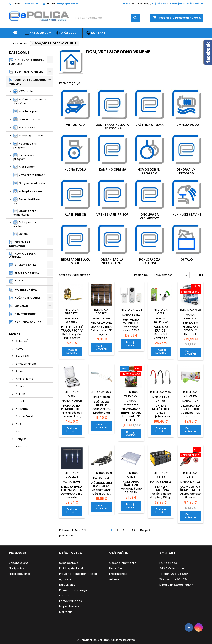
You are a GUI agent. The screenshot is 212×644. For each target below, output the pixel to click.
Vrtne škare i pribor (29, 175)
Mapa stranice (69, 606)
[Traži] (106, 18)
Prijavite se (159, 3)
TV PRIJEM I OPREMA (26, 72)
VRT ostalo (23, 91)
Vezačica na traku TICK (190, 407)
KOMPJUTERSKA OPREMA (23, 255)
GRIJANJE (19, 306)
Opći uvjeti (67, 33)
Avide (19, 431)
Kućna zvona (25, 127)
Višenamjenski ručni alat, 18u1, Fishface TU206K (102, 488)
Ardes (19, 386)
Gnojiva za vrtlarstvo (30, 183)
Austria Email (24, 416)
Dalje (146, 530)
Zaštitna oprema (27, 111)
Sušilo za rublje (101, 404)
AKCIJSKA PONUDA (25, 322)
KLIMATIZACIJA (23, 265)
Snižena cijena (19, 563)
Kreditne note (118, 574)
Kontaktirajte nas (70, 601)
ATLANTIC (22, 409)
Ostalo (21, 234)
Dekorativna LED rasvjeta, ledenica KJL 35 (72, 492)
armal (19, 401)
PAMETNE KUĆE (22, 314)
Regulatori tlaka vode (27, 201)
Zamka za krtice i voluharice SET (161, 332)
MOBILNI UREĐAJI (24, 290)
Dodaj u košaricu (72, 351)
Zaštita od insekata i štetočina (30, 101)
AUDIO (16, 282)
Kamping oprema (28, 136)
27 (134, 530)
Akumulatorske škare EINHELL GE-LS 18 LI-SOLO (193, 492)
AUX (18, 424)
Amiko (20, 371)
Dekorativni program (24, 157)
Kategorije (36, 33)
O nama (65, 596)
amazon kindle (25, 364)
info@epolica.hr (67, 3)
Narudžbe (116, 568)
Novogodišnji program (25, 146)
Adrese (114, 579)
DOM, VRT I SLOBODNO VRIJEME (28, 82)
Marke (15, 334)
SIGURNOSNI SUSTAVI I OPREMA (27, 62)
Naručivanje (67, 585)
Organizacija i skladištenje (25, 213)
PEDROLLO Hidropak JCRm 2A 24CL (190, 327)
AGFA (19, 349)
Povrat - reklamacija (73, 590)
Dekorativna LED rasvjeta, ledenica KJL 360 (102, 328)
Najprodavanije (20, 574)
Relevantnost (171, 275)
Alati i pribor (24, 167)
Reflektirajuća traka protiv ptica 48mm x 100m (73, 332)
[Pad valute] (129, 4)
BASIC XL (21, 447)
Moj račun (66, 612)
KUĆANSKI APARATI (25, 298)
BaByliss (21, 439)
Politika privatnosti (71, 568)
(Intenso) (22, 341)
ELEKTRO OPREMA (24, 273)
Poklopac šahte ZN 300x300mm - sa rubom (131, 487)
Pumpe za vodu (27, 119)
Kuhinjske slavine (28, 191)
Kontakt (96, 33)
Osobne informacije (123, 563)
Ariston (20, 394)
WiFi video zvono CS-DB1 (131, 323)
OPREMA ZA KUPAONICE (20, 244)
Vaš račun (119, 553)
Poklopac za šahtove (25, 224)
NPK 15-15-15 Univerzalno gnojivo (131, 413)
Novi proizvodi (19, 568)
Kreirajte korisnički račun (187, 3)
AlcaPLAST (22, 356)
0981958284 (31, 3)
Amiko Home (24, 379)
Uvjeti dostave (69, 563)
